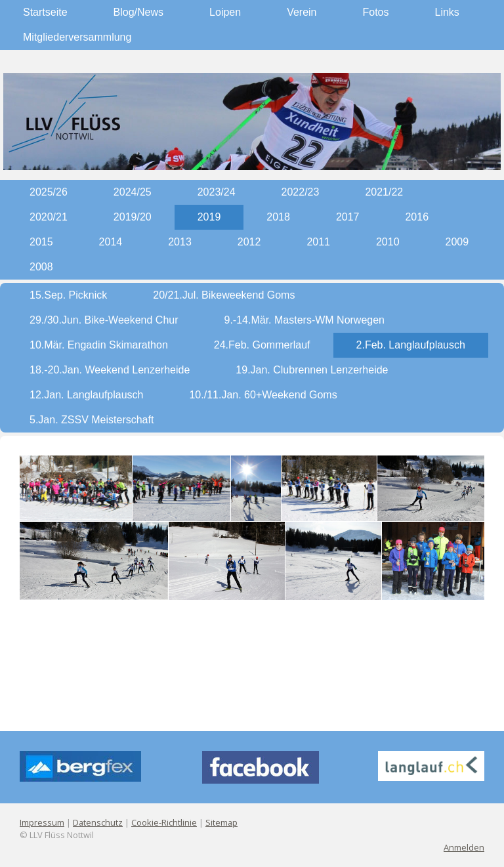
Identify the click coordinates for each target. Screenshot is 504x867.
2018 (278, 217)
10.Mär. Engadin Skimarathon (99, 345)
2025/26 (49, 192)
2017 (348, 217)
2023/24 (217, 192)
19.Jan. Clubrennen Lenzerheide (312, 370)
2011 (318, 242)
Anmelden (464, 847)
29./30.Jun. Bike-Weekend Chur (104, 320)
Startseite (45, 12)
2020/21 (49, 217)
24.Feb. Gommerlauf (262, 345)
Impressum (42, 822)
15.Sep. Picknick (68, 295)
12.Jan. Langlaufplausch (86, 395)
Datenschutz (98, 822)
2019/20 (133, 217)
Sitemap (221, 822)
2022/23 (301, 192)
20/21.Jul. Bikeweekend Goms (224, 295)
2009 (457, 242)
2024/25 (133, 192)
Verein (302, 12)
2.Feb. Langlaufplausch (411, 345)
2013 (180, 242)
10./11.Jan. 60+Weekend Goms (263, 395)
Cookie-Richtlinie (164, 822)
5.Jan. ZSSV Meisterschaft (92, 420)
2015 (41, 242)
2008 (41, 267)
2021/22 (384, 192)
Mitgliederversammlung (77, 37)
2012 (249, 242)
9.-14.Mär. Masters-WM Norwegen (305, 320)
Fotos (376, 12)
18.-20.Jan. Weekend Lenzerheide (110, 370)
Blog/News (138, 12)
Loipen (225, 12)
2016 (417, 217)
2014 (111, 242)
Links (447, 12)
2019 (209, 217)
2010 (388, 242)
